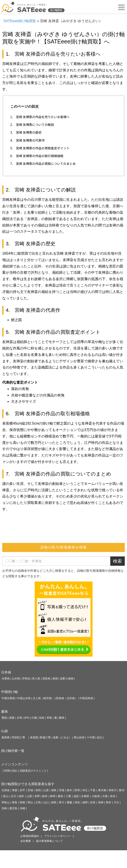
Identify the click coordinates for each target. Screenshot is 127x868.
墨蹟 (4, 718)
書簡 (62, 718)
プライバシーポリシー (57, 836)
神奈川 (113, 790)
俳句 (27, 718)
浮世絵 (26, 679)
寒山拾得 (79, 737)
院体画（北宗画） (67, 698)
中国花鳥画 (86, 698)
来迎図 (34, 737)
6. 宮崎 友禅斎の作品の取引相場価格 (37, 156)
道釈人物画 (67, 679)
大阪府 (96, 796)
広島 (38, 802)
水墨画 (6, 679)
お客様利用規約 (30, 836)
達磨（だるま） (62, 737)
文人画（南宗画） (43, 698)
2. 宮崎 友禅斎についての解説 (32, 125)
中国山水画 (24, 698)
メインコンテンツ (14, 764)
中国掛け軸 (9, 692)
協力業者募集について (49, 841)
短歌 (42, 718)
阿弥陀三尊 (20, 737)
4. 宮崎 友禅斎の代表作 (27, 140)
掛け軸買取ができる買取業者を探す (28, 784)
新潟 (122, 790)
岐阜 (45, 796)
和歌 (49, 718)
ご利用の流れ (10, 771)
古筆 (19, 718)
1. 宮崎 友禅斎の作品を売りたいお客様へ (40, 117)
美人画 (36, 679)
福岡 (85, 802)
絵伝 (100, 737)
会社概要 (26, 841)
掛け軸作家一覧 (13, 751)
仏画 (4, 731)
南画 (55, 679)
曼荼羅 (6, 737)
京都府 (85, 796)
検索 (117, 561)
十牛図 (91, 737)
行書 (34, 718)
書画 (4, 711)
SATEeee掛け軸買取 (20, 21)
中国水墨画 (8, 698)
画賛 (12, 718)
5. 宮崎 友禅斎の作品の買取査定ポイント (40, 148)
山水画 (16, 679)
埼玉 (85, 790)
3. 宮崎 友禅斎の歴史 (26, 132)
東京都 (102, 790)
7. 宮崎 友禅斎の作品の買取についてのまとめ (43, 164)
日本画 (6, 672)
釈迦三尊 (45, 737)
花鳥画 (46, 679)
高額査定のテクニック (33, 771)
